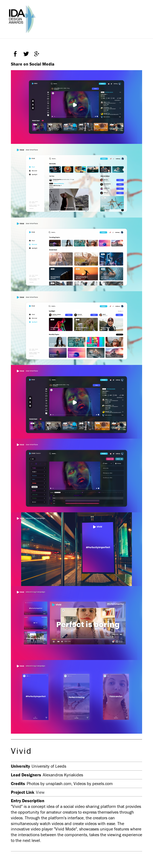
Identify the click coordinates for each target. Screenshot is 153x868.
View (40, 792)
